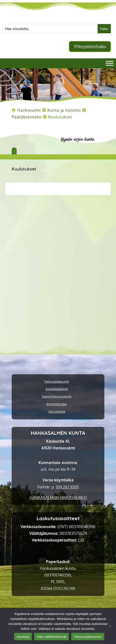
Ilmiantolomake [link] (57, 404)
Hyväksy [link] (23, 637)
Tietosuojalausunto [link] (57, 382)
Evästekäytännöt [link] (57, 389)
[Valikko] (110, 63)
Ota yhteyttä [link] (57, 412)
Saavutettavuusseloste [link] (57, 397)
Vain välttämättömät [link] (52, 637)
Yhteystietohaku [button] (90, 46)
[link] (29, 110)
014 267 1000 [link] (67, 487)
